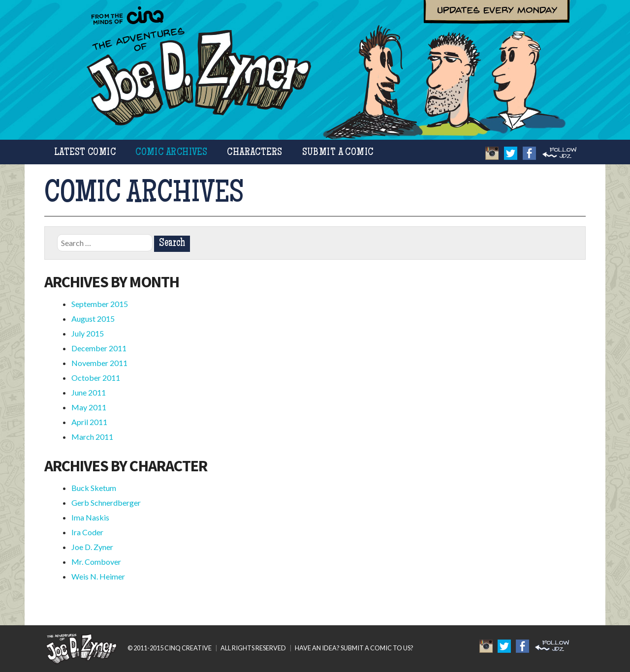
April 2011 (89, 422)
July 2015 (88, 333)
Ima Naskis (90, 517)
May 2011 (89, 407)
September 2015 (100, 304)
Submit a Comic (338, 153)
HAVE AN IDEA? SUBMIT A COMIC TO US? (354, 648)
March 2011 (92, 437)
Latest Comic (85, 153)
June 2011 (89, 392)
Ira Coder (87, 532)
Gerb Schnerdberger (106, 503)
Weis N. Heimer (98, 576)
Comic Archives (171, 153)
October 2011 (96, 378)
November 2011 (99, 363)
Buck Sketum (94, 488)
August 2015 (93, 319)
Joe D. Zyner (92, 547)
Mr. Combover (96, 562)
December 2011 (99, 348)
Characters (254, 153)
